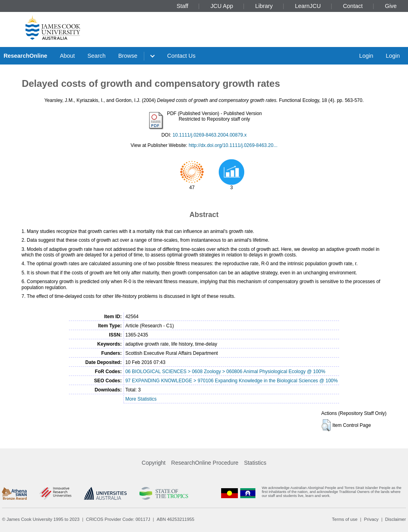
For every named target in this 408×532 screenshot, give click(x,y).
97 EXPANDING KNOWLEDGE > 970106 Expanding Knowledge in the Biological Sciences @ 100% (231, 381)
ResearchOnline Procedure (205, 463)
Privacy (371, 519)
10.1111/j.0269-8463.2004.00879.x (210, 135)
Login (366, 56)
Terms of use (345, 519)
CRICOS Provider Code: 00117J (118, 519)
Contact (353, 6)
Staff (182, 6)
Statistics (255, 463)
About (67, 56)
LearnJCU (308, 6)
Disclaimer (396, 519)
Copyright (154, 463)
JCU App (222, 6)
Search (96, 56)
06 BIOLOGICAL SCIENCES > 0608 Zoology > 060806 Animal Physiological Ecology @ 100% (225, 372)
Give (391, 6)
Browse (128, 56)
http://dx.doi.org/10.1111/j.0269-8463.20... (233, 145)
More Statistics (141, 399)
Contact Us (181, 56)
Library (264, 6)
